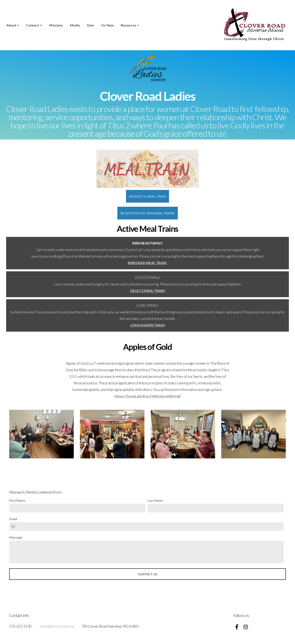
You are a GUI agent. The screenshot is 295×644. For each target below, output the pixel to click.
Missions (56, 25)
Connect (34, 25)
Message (16, 537)
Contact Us (147, 574)
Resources (130, 25)
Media (75, 25)
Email (13, 519)
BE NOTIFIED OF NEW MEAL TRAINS (148, 213)
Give (90, 25)
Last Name (155, 500)
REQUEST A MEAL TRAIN (147, 196)
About (13, 25)
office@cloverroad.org (57, 626)
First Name (17, 500)
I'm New (107, 25)
